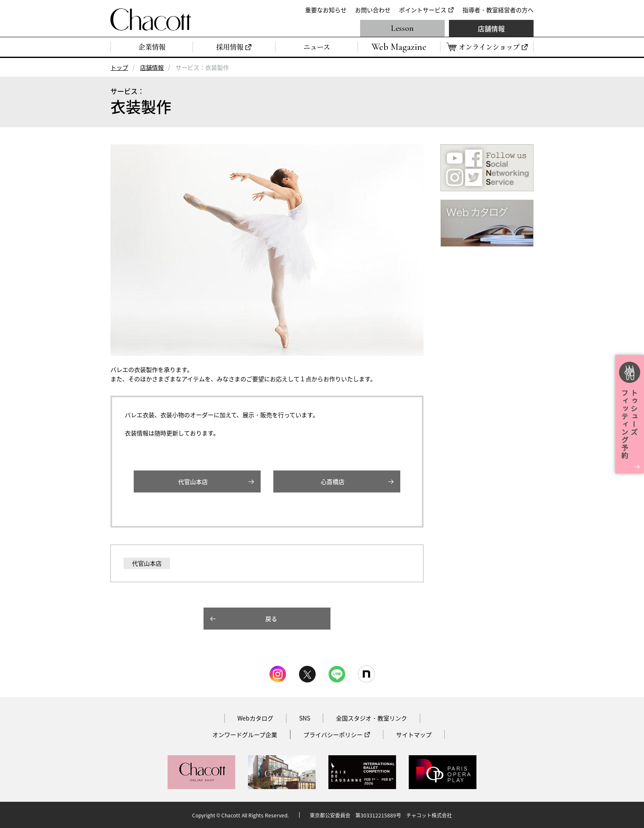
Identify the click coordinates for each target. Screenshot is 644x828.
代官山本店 (193, 481)
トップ (119, 67)
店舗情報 (491, 28)
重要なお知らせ (326, 10)
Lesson (402, 28)
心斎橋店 (333, 481)
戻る (271, 619)
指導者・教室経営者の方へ (498, 10)
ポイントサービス (423, 10)
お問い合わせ (373, 10)
